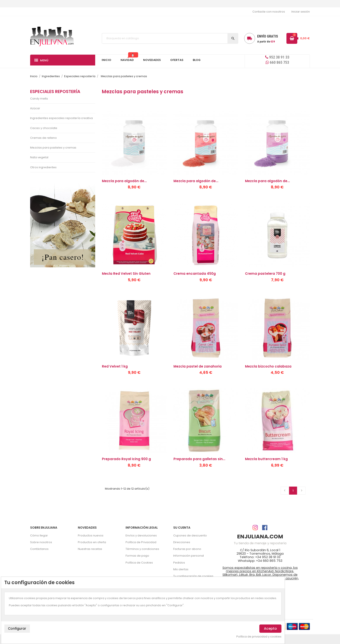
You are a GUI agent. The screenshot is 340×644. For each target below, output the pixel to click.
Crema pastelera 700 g (265, 274)
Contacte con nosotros (269, 12)
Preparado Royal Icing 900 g (126, 459)
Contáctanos (39, 549)
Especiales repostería (55, 92)
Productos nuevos (91, 535)
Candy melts (39, 99)
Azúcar (35, 108)
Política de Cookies (139, 563)
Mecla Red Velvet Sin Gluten (126, 274)
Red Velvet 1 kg (115, 366)
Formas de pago (137, 556)
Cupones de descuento (190, 535)
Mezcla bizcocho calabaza (268, 366)
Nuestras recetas (90, 549)
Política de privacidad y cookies (259, 637)
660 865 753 (277, 62)
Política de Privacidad (141, 542)
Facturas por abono (187, 549)
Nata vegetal (39, 157)
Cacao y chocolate (44, 128)
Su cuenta (182, 528)
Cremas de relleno (43, 138)
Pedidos (179, 563)
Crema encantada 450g (195, 274)
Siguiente (302, 490)
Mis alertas (181, 569)
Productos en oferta (92, 542)
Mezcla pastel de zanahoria (198, 366)
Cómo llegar (39, 535)
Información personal (189, 556)
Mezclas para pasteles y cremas (53, 148)
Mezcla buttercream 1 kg (266, 459)
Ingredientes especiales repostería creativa (61, 118)
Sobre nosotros (41, 542)
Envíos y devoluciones (141, 535)
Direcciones (182, 542)
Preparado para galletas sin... (199, 459)
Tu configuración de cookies (193, 576)
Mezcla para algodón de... (124, 181)
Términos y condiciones (142, 549)
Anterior (285, 490)
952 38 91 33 (277, 57)
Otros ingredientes (43, 167)
